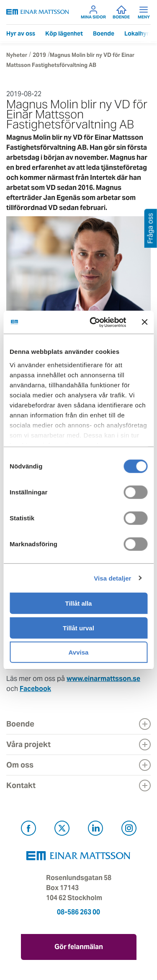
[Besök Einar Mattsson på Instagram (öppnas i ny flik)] (129, 830)
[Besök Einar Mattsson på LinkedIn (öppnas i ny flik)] (95, 830)
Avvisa (79, 652)
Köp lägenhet (64, 33)
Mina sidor (93, 12)
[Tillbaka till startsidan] (38, 12)
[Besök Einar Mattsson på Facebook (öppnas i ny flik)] (28, 830)
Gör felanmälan (79, 947)
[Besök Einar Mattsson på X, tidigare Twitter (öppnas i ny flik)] (62, 830)
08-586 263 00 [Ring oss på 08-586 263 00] (78, 912)
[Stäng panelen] (144, 322)
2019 (39, 55)
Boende (121, 12)
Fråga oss (151, 228)
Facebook (35, 689)
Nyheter (17, 55)
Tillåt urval (78, 628)
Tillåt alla (79, 603)
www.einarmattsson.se (103, 679)
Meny (144, 12)
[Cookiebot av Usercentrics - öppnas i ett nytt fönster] (108, 322)
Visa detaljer (112, 578)
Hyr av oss (21, 33)
